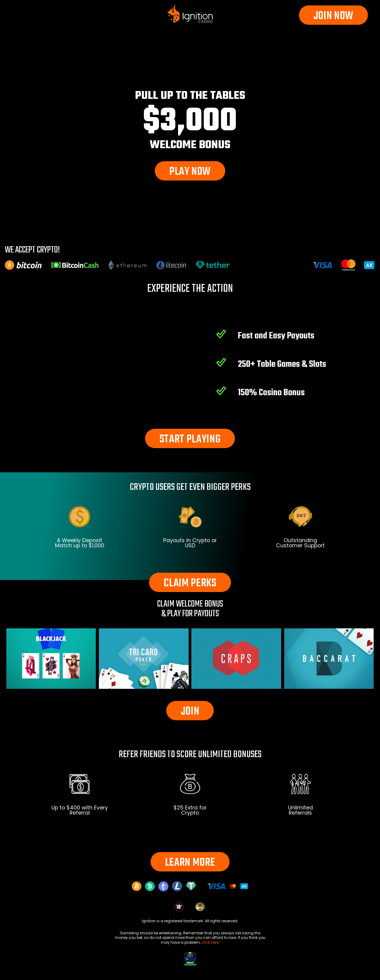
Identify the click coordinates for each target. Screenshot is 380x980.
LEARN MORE (190, 863)
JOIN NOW (333, 16)
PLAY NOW (190, 172)
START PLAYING (190, 440)
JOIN (190, 712)
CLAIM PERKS (190, 583)
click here (210, 942)
